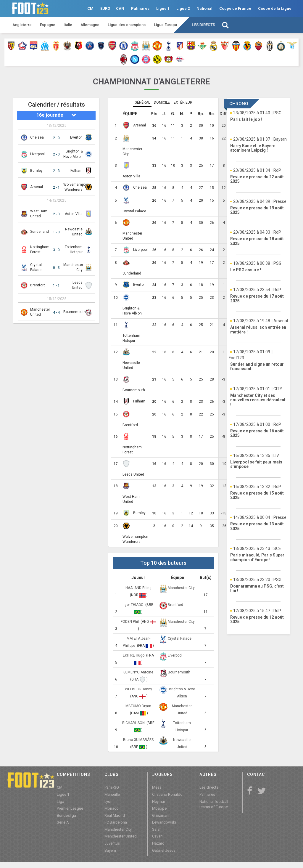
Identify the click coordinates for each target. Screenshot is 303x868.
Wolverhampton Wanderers (135, 539)
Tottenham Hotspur (131, 338)
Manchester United (132, 236)
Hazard (158, 843)
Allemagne (90, 25)
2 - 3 (56, 171)
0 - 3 (56, 268)
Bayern (110, 850)
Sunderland (40, 232)
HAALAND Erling (138, 588)
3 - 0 (56, 250)
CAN (120, 8)
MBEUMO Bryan (138, 706)
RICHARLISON (134, 723)
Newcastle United (131, 365)
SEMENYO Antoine (138, 672)
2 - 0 (56, 138)
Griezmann (161, 815)
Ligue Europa (165, 25)
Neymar (159, 802)
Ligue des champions (127, 25)
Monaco (112, 808)
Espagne (48, 25)
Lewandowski (164, 822)
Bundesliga (66, 815)
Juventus (112, 843)
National (204, 8)
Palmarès (140, 8)
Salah (157, 829)
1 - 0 (56, 232)
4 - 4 (56, 312)
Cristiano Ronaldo (167, 794)
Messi (157, 787)
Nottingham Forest (132, 450)
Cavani (158, 836)
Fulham (76, 171)
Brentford (38, 285)
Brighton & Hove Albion (132, 311)
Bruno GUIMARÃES (138, 740)
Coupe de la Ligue (275, 8)
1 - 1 (56, 285)
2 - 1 (56, 187)
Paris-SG (112, 787)
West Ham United (131, 499)
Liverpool (37, 154)
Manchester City (132, 151)
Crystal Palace (134, 211)
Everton (76, 137)
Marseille (112, 794)
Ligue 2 (183, 8)
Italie (68, 25)
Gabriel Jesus (164, 850)
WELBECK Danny (138, 689)
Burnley (36, 171)
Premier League (70, 808)
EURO (105, 8)
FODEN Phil (130, 622)
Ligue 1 (163, 8)
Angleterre (22, 25)
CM (90, 8)
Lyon (108, 802)
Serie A (63, 822)
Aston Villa (74, 214)
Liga (61, 802)
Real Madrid (115, 815)
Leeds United (133, 474)
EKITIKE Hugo (134, 655)
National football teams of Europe (214, 804)
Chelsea (37, 137)
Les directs (204, 25)
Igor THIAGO (134, 605)
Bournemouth (75, 312)
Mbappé (159, 808)
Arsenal (37, 187)
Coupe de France (235, 8)
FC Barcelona (116, 822)
